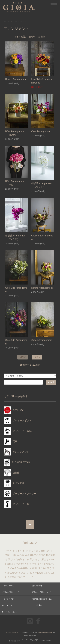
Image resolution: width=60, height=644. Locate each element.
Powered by (30, 641)
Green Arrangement (42, 340)
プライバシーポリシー (10, 612)
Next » (37, 357)
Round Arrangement (16, 79)
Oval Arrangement (41, 131)
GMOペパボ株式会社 (45, 632)
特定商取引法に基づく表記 (42, 599)
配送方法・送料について (41, 592)
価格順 (32, 37)
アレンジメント (20, 21)
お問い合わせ (37, 586)
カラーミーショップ (12, 632)
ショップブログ (8, 599)
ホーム (7, 21)
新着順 (42, 37)
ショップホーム (8, 586)
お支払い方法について (10, 592)
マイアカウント (8, 605)
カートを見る (37, 605)
